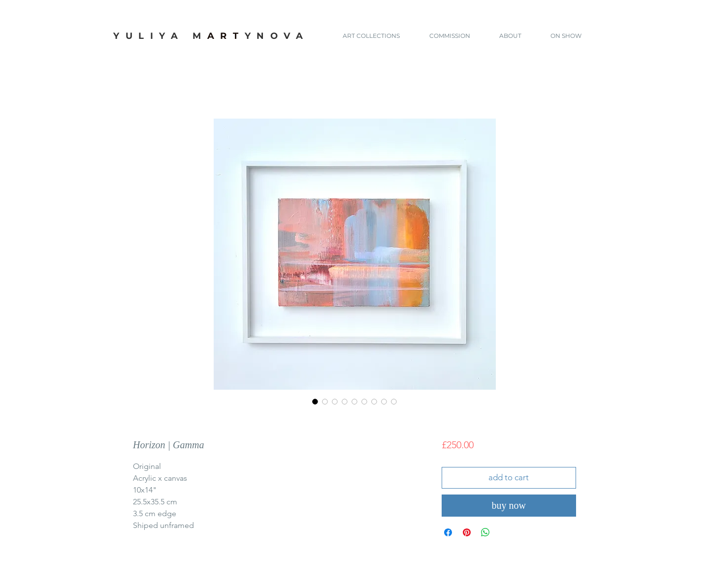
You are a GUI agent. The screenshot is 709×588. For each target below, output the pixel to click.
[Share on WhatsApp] (485, 532)
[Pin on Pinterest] (467, 532)
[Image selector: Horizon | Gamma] (315, 402)
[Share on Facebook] (448, 532)
